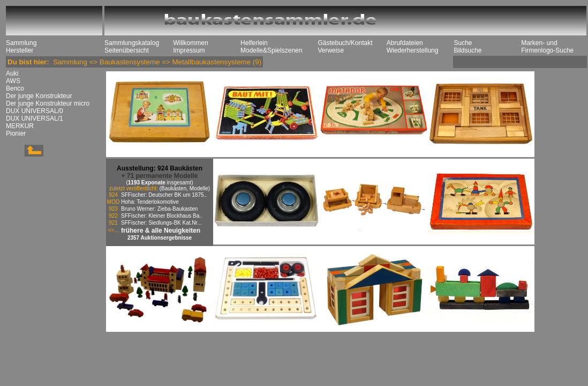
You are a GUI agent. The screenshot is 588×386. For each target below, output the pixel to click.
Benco (15, 88)
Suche (463, 43)
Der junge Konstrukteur (39, 96)
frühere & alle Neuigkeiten (161, 231)
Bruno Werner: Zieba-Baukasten (159, 209)
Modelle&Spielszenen (271, 50)
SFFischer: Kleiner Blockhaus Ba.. (162, 216)
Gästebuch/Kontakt (345, 43)
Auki (12, 73)
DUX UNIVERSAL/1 (35, 118)
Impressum (189, 50)
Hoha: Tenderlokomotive (150, 202)
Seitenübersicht (127, 50)
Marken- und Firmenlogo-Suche (547, 47)
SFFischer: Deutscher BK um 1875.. (164, 195)
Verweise (331, 50)
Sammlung (21, 43)
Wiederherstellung (413, 50)
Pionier (16, 133)
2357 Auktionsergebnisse (160, 238)
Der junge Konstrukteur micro (48, 103)
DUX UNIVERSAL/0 (35, 111)
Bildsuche (468, 50)
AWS (13, 81)
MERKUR (20, 126)
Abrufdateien (405, 43)
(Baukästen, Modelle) (185, 188)
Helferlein (254, 43)
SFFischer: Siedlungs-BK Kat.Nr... (161, 223)
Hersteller (20, 50)
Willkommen (190, 43)
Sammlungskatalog (132, 43)
